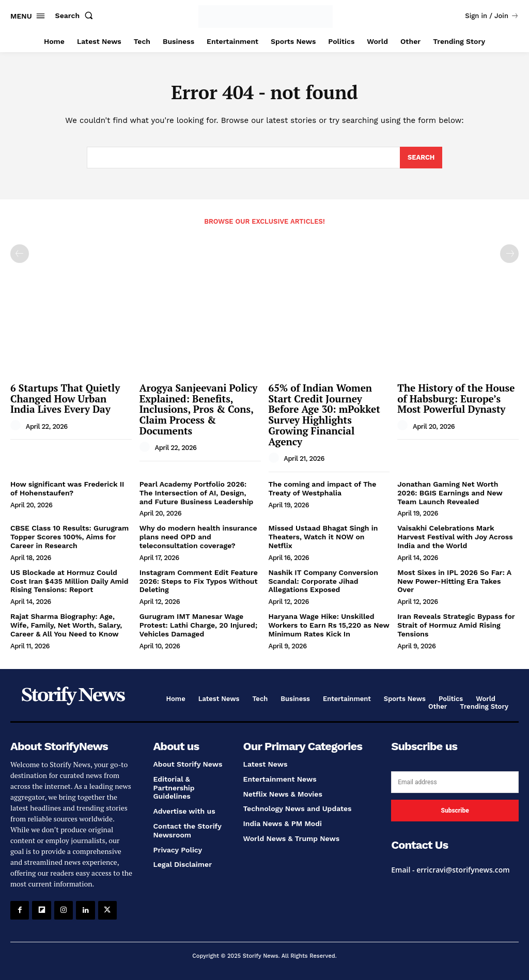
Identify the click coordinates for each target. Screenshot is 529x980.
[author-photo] (17, 426)
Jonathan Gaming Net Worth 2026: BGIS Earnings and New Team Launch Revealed (450, 493)
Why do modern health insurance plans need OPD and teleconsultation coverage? (198, 537)
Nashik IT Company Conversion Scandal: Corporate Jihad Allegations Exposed (323, 581)
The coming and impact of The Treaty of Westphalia (323, 488)
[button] (76, 15)
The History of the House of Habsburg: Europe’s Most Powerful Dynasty (456, 399)
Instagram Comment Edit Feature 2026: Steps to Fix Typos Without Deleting (199, 581)
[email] (455, 782)
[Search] (421, 158)
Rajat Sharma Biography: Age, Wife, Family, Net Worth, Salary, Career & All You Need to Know (66, 625)
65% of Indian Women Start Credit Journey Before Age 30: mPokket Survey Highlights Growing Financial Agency (324, 415)
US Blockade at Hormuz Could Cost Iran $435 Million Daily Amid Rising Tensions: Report (69, 581)
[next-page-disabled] (509, 254)
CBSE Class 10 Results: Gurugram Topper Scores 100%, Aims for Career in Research (69, 537)
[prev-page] (20, 254)
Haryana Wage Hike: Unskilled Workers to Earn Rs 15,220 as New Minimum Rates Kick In (329, 625)
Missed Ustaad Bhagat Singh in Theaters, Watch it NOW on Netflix (323, 537)
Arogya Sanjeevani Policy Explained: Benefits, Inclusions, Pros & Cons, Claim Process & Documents (199, 409)
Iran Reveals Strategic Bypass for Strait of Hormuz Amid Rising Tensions (456, 625)
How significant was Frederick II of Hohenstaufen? (67, 488)
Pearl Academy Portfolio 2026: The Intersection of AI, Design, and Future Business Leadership (197, 493)
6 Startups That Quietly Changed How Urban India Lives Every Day (65, 399)
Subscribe (455, 810)
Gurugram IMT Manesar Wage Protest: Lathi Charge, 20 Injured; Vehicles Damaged (198, 625)
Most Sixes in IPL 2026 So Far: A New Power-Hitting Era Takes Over (454, 581)
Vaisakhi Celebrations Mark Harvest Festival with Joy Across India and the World (455, 537)
